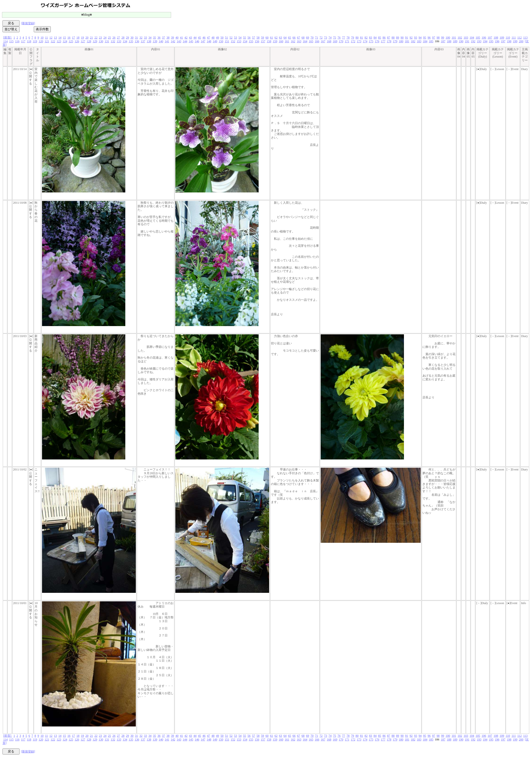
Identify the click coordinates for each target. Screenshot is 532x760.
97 (434, 38)
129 (95, 41)
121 (47, 41)
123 (59, 41)
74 (330, 38)
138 (149, 41)
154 (245, 41)
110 (508, 38)
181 (407, 41)
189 (455, 41)
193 (479, 41)
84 (375, 38)
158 (269, 41)
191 (467, 41)
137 (143, 41)
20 (87, 38)
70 (312, 38)
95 (425, 38)
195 (491, 41)
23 (101, 38)
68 (303, 38)
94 (420, 38)
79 (353, 38)
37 (164, 38)
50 (222, 38)
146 (197, 41)
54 (240, 38)
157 (263, 41)
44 (195, 38)
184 (425, 41)
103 (466, 38)
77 (344, 38)
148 (209, 41)
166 (317, 41)
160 (281, 41)
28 (123, 38)
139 (155, 41)
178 (389, 41)
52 (231, 38)
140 (161, 41)
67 (299, 38)
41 (182, 38)
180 (401, 41)
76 (339, 38)
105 (478, 38)
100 (448, 38)
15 (65, 38)
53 (236, 38)
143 (179, 41)
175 (371, 41)
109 (502, 38)
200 (521, 41)
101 (454, 38)
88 (393, 38)
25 (110, 38)
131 (107, 41)
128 (89, 41)
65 (290, 38)
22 (96, 38)
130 (101, 41)
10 (42, 38)
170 (341, 41)
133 (119, 41)
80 (357, 38)
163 (299, 41)
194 (485, 41)
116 (17, 41)
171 (347, 41)
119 (35, 41)
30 (132, 38)
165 (311, 41)
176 (377, 41)
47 (209, 38)
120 (41, 41)
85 (380, 38)
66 (294, 38)
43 (191, 38)
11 (47, 38)
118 (29, 41)
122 (53, 41)
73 (326, 38)
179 (395, 41)
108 (496, 38)
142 (173, 41)
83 (371, 38)
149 (215, 41)
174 (365, 41)
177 (383, 41)
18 (78, 38)
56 (249, 38)
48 (213, 38)
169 (335, 41)
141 (167, 41)
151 (227, 41)
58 (258, 38)
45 (200, 38)
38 (168, 38)
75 (335, 38)
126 (77, 41)
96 (429, 38)
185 (431, 41)
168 (329, 41)
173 (359, 41)
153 (239, 41)
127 (83, 41)
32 (141, 38)
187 (443, 41)
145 (191, 41)
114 (6, 41)
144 (185, 41)
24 (105, 38)
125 (71, 41)
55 (245, 38)
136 (137, 41)
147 (203, 41)
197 (503, 41)
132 (113, 41)
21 (92, 38)
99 (443, 38)
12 (51, 38)
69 (308, 38)
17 (74, 38)
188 (449, 41)
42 (186, 38)
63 (281, 38)
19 (83, 38)
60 (267, 38)
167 (323, 41)
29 (128, 38)
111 (514, 38)
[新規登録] (28, 23)
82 (366, 38)
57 (254, 38)
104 (472, 38)
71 (317, 38)
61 (272, 38)
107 (490, 38)
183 (419, 41)
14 (60, 38)
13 (56, 38)
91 (407, 38)
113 (525, 38)
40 (177, 38)
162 (293, 41)
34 (150, 38)
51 (227, 38)
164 (305, 41)
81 (362, 38)
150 (221, 41)
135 (131, 41)
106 (484, 38)
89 (398, 38)
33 (146, 38)
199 (515, 41)
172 (353, 41)
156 (257, 41)
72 (321, 38)
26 (114, 38)
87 (389, 38)
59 (263, 38)
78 (348, 38)
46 (204, 38)
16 (69, 38)
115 (12, 41)
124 (65, 41)
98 (438, 38)
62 (276, 38)
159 (275, 41)
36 (159, 38)
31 (137, 38)
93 (416, 38)
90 (402, 38)
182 (413, 41)
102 (460, 38)
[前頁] (8, 38)
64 (285, 38)
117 (23, 41)
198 (509, 41)
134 (125, 41)
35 (155, 38)
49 (218, 38)
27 (119, 38)
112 (519, 38)
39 (173, 38)
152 (233, 41)
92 (411, 38)
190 (461, 41)
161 (287, 41)
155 (251, 41)
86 (384, 38)
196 (497, 41)
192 (473, 41)
